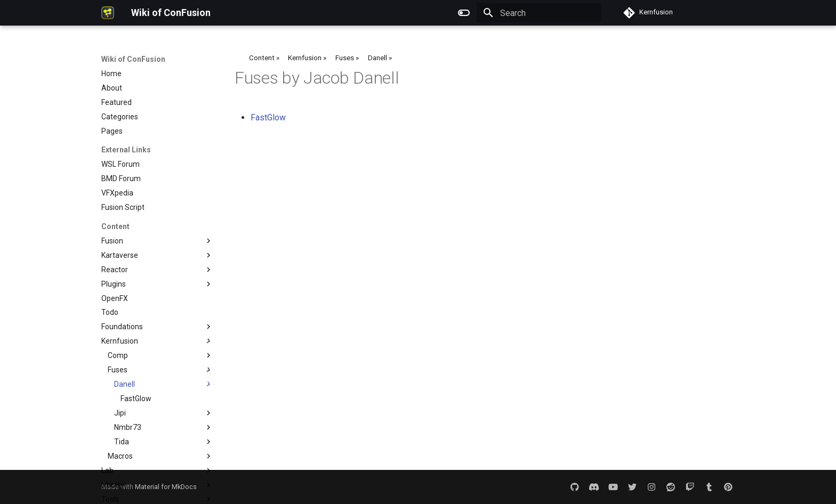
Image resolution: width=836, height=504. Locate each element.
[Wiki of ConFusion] (108, 13)
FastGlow (268, 117)
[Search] (539, 13)
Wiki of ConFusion (133, 59)
